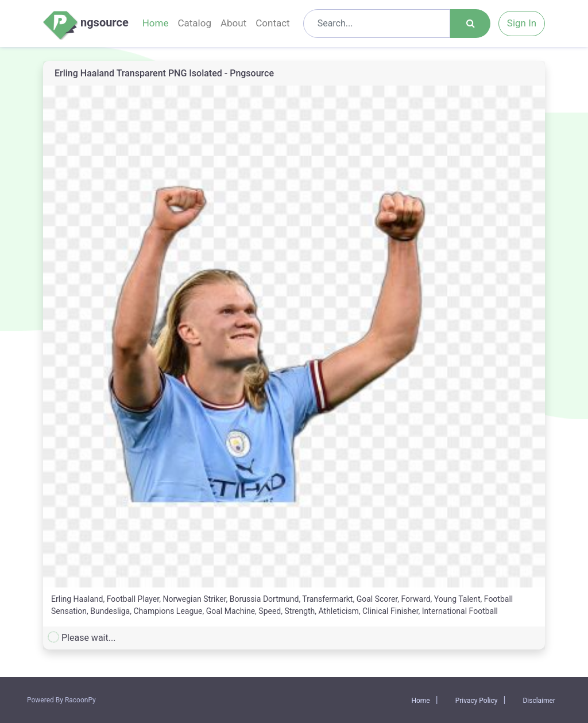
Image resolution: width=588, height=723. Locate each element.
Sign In (522, 23)
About (233, 23)
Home (156, 23)
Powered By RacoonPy (61, 700)
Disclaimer (539, 701)
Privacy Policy (477, 701)
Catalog (194, 23)
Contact (272, 23)
